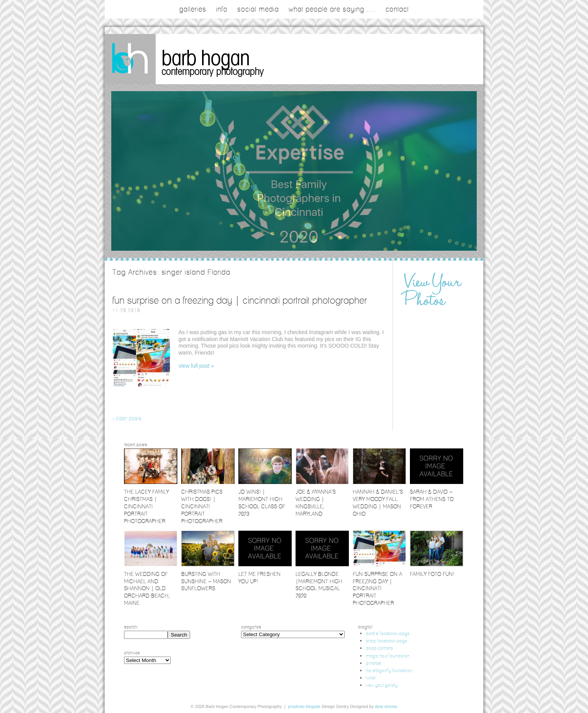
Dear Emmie (386, 706)
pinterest (374, 663)
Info (222, 9)
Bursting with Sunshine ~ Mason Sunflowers (206, 581)
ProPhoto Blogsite (304, 706)
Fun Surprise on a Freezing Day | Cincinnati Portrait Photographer (240, 300)
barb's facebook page (388, 633)
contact (397, 9)
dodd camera (379, 648)
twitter (371, 678)
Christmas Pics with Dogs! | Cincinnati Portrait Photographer (202, 506)
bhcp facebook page (387, 641)
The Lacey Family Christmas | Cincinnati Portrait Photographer (146, 506)
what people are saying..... (332, 9)
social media (258, 9)
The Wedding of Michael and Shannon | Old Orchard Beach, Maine (147, 589)
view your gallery (382, 685)
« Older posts (127, 418)
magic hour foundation (388, 656)
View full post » (196, 366)
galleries (193, 9)
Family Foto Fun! (432, 574)
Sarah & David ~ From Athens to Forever (432, 499)
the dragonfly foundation (389, 670)
